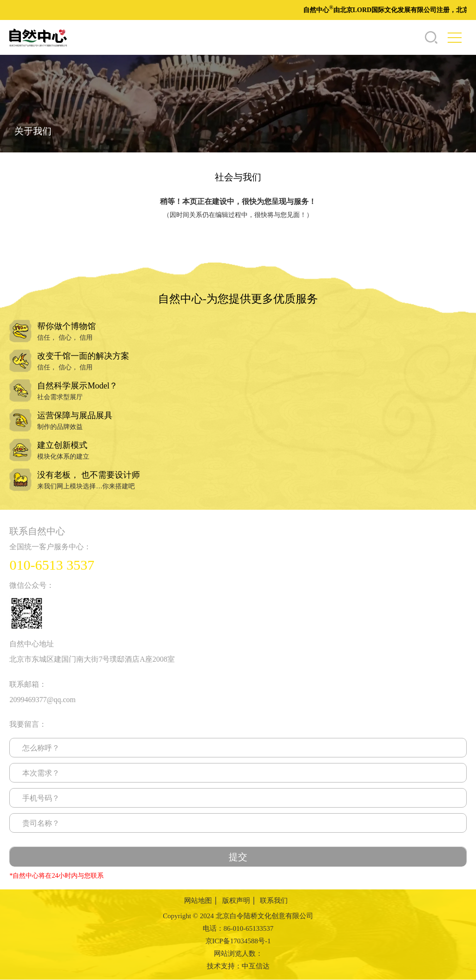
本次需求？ (41, 773)
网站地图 (198, 901)
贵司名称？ (41, 823)
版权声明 (236, 901)
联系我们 (274, 901)
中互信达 (256, 966)
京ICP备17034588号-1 (238, 941)
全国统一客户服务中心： (50, 547)
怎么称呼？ (41, 748)
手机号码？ (41, 798)
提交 (238, 857)
